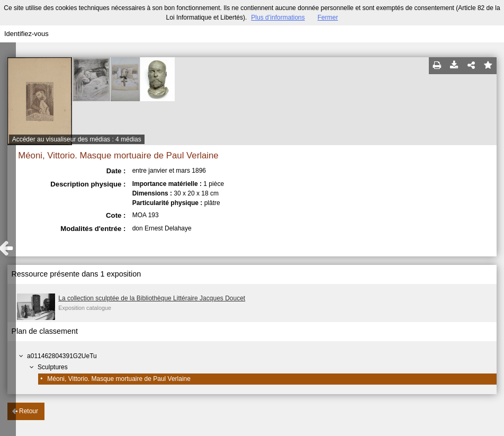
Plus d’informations (278, 17)
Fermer (328, 17)
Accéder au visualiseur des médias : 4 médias (77, 139)
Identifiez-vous (26, 34)
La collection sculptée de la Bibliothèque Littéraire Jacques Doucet (152, 298)
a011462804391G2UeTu (62, 356)
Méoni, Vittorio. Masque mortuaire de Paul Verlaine (119, 379)
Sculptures (53, 367)
